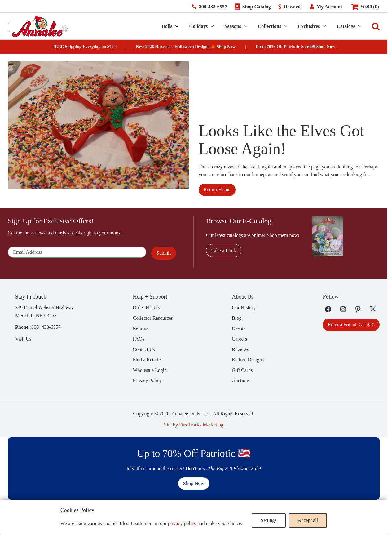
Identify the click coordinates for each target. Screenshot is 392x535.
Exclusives (309, 26)
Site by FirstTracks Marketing (194, 425)
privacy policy (182, 523)
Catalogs (346, 26)
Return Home (217, 190)
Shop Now (226, 47)
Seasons (233, 26)
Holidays (198, 26)
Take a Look (224, 250)
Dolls (167, 26)
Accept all (308, 520)
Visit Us (23, 339)
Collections (270, 26)
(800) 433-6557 (45, 327)
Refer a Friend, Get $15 (351, 325)
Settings (269, 520)
